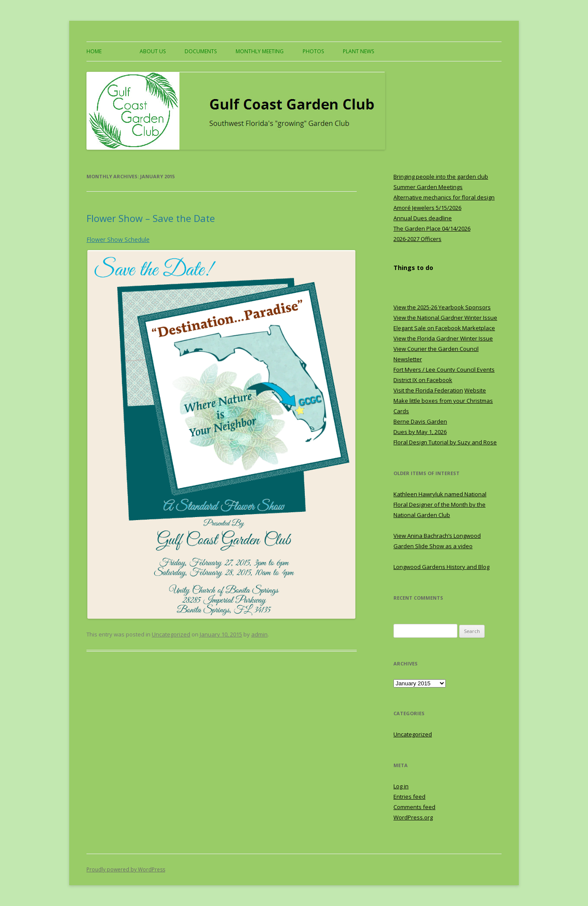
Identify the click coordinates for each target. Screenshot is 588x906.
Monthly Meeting (260, 51)
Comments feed (414, 807)
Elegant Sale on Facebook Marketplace (444, 328)
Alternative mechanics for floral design (444, 197)
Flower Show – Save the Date (151, 218)
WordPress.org (413, 817)
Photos (313, 51)
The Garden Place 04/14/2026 (432, 228)
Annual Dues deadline (423, 218)
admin (259, 634)
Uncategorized (171, 634)
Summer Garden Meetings (428, 187)
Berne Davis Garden (420, 421)
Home (94, 51)
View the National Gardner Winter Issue (445, 318)
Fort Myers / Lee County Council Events (444, 369)
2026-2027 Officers (417, 239)
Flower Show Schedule (118, 239)
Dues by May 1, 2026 (420, 432)
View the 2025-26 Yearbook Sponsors (442, 307)
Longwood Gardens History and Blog (441, 567)
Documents (201, 51)
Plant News (358, 51)
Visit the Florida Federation (428, 390)
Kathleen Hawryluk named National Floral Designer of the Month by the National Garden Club (440, 504)
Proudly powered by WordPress (126, 869)
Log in (401, 786)
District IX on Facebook (423, 380)
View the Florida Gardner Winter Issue (443, 338)
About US (153, 51)
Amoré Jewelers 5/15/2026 (427, 208)
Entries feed (409, 797)
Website (475, 390)
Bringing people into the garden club (441, 177)
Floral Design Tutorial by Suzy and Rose (445, 442)
